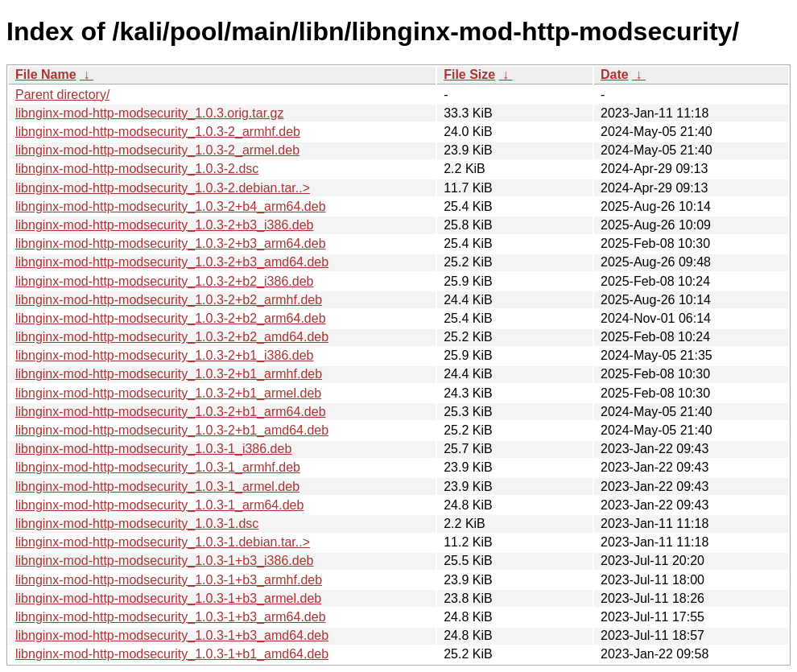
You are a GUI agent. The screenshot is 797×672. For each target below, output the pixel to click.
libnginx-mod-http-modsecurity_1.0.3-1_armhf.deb (158, 467)
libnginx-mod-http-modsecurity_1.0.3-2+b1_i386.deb (164, 355)
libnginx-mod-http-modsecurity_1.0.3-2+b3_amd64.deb (172, 262)
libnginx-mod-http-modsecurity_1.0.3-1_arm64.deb (159, 505)
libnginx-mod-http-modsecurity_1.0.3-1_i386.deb (153, 449)
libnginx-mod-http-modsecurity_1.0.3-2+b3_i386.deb (164, 225)
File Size (469, 74)
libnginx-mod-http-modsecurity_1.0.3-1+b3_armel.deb (168, 598)
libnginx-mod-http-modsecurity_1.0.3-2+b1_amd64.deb (172, 430)
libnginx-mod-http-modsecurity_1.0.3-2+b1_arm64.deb (171, 412)
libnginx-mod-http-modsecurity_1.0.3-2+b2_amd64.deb (172, 337)
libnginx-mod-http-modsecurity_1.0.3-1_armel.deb (157, 486)
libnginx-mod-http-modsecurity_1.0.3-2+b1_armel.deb (168, 393)
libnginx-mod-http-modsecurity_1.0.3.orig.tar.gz (150, 113)
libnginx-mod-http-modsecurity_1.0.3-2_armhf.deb (158, 132)
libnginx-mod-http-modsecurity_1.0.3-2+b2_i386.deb (164, 281)
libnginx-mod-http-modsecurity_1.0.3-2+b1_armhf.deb (169, 374)
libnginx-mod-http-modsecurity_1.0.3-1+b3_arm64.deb (171, 617)
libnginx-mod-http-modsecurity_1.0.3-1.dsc (137, 524)
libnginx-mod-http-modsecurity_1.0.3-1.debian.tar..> (163, 542)
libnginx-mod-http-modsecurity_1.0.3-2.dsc (137, 169)
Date (615, 74)
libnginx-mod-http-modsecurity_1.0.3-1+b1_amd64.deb (172, 654)
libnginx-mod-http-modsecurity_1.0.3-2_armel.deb (157, 150)
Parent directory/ (62, 95)
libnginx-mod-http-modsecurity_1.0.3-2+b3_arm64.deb (171, 243)
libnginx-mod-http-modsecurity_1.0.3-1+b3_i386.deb (164, 561)
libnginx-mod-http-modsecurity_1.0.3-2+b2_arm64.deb (171, 318)
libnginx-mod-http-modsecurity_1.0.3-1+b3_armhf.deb (169, 580)
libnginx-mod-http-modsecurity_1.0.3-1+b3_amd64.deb (172, 635)
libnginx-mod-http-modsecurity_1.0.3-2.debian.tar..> (163, 188)
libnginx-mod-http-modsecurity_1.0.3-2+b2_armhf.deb (169, 300)
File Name (46, 74)
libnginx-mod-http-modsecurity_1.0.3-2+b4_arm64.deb (171, 206)
